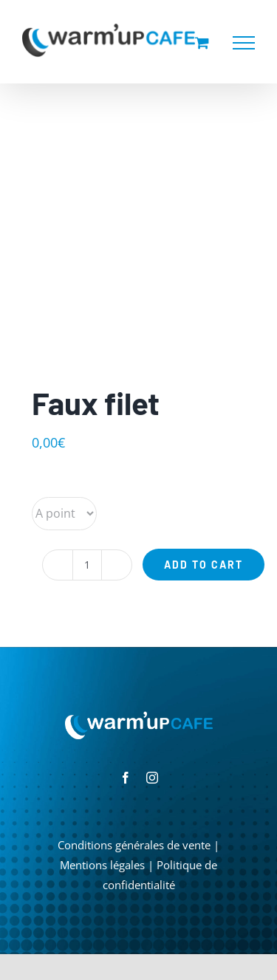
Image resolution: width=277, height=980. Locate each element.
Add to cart (204, 565)
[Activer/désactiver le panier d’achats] (202, 42)
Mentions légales (102, 865)
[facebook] (126, 778)
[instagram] (152, 778)
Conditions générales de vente (134, 845)
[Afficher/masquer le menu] (244, 43)
